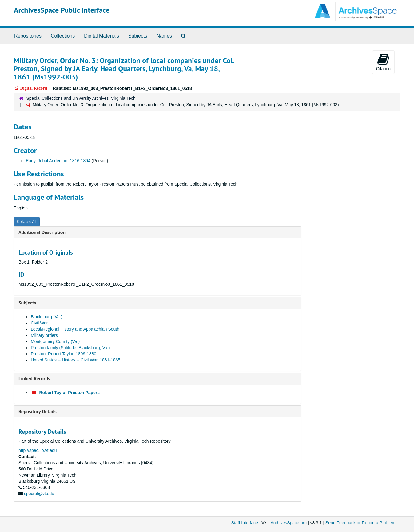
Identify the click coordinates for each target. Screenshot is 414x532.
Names (164, 36)
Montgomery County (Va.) (55, 341)
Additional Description (42, 232)
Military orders (44, 335)
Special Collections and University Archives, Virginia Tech (81, 98)
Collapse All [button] (27, 222)
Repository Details (38, 411)
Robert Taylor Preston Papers (70, 393)
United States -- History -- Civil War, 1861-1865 (76, 360)
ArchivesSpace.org (289, 523)
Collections (63, 36)
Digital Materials (102, 36)
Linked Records (34, 378)
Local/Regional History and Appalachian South (75, 329)
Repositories (28, 36)
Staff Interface (245, 523)
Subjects (138, 36)
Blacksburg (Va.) (46, 317)
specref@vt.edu (39, 494)
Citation (383, 62)
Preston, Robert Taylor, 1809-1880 (64, 354)
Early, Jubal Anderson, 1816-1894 (58, 161)
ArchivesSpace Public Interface (62, 10)
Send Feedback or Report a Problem (360, 523)
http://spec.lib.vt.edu (38, 450)
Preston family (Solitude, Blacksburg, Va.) (70, 348)
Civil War (39, 323)
